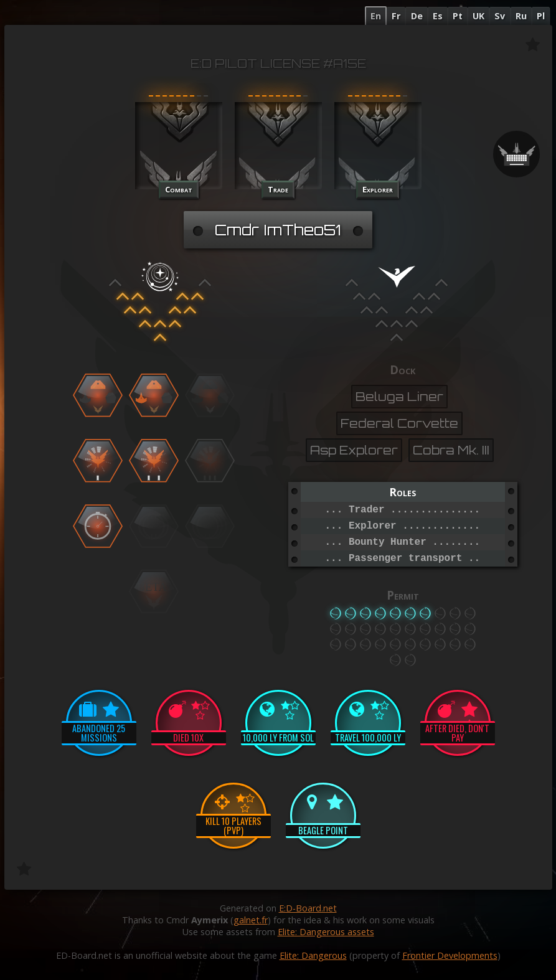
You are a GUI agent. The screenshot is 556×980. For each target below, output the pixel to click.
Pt (458, 16)
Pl (541, 16)
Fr (396, 16)
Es (438, 16)
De (417, 16)
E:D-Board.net (308, 908)
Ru (521, 16)
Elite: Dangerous (313, 955)
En (376, 16)
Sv (500, 16)
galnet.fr (251, 920)
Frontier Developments (450, 955)
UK (478, 16)
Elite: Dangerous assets (326, 932)
